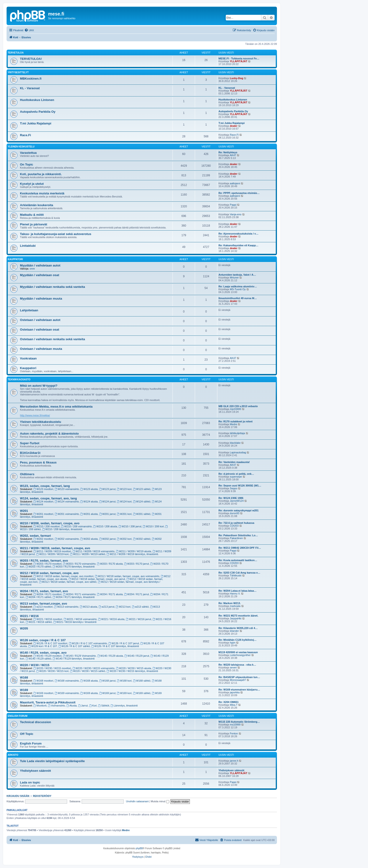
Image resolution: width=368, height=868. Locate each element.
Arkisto (13, 755)
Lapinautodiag (238, 452)
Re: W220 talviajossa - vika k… (237, 665)
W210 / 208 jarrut (130, 526)
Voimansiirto (56, 706)
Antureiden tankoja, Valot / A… (237, 275)
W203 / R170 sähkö (38, 567)
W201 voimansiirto (67, 514)
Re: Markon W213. (230, 603)
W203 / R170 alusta (110, 564)
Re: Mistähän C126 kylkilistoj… (238, 640)
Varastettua (28, 153)
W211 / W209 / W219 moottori (52, 551)
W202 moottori (43, 539)
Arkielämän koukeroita (36, 205)
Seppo (234, 488)
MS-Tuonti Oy (238, 289)
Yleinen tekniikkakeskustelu (40, 422)
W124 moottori (43, 502)
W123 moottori (43, 489)
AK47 (233, 155)
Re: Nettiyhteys (228, 152)
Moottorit (40, 706)
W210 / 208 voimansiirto (77, 526)
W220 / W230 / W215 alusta (134, 668)
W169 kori (124, 693)
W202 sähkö (142, 539)
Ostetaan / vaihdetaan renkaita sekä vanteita (52, 339)
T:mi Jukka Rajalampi (36, 123)
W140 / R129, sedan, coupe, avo (43, 653)
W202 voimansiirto (67, 539)
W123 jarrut (107, 489)
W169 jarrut (107, 693)
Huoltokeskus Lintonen (37, 100)
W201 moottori (43, 514)
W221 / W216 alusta (111, 619)
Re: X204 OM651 (229, 702)
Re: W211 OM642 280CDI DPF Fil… (240, 548)
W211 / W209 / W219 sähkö (88, 554)
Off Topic (27, 734)
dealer (234, 126)
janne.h (234, 761)
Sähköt (104, 706)
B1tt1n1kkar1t (30, 453)
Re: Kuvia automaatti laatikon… (238, 560)
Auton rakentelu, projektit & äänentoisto (49, 434)
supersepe (236, 477)
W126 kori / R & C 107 (42, 646)
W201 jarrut (107, 514)
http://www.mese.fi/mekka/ (35, 415)
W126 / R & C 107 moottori (50, 643)
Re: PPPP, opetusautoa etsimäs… (239, 193)
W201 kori (124, 514)
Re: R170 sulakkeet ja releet (236, 421)
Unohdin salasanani (137, 801)
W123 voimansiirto (67, 489)
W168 (24, 677)
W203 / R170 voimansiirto (79, 564)
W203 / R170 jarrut (136, 564)
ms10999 (235, 725)
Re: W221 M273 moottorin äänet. (238, 616)
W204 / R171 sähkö (38, 597)
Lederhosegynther (240, 655)
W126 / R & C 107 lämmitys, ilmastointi (115, 646)
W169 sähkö (142, 693)
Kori (93, 706)
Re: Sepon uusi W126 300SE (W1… (240, 486)
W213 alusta (88, 607)
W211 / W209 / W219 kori (52, 554)
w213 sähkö (140, 607)
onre (32, 269)
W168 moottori (43, 681)
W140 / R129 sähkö (38, 659)
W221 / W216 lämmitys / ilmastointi (75, 622)
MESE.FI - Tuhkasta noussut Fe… (239, 58)
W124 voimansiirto (67, 502)
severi (233, 667)
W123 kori (124, 489)
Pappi (233, 205)
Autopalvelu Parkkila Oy (38, 112)
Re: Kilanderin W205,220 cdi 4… (238, 628)
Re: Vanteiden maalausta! (234, 462)
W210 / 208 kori (153, 526)
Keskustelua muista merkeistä (42, 193)
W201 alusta (89, 514)
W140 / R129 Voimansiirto (79, 656)
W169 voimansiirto (67, 693)
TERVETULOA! (31, 59)
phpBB (139, 848)
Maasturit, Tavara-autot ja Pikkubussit (48, 702)
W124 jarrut (107, 502)
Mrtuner (234, 278)
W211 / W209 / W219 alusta (134, 551)
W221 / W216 (29, 616)
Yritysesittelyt (18, 72)
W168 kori (124, 681)
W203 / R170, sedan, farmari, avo (44, 561)
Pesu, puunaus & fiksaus (38, 462)
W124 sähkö (142, 502)
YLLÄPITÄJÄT (239, 61)
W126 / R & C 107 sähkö (74, 646)
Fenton (234, 733)
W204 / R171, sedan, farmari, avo (44, 591)
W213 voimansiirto (66, 607)
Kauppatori (15, 259)
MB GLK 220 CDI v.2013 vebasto (238, 406)
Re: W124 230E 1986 (231, 498)
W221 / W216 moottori (48, 619)
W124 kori (124, 502)
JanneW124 (237, 501)
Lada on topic (30, 782)
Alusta (71, 706)
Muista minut (160, 801)
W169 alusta (89, 693)
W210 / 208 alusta (105, 526)
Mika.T (234, 705)
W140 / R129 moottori (48, 656)
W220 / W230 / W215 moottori (52, 668)
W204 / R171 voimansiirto (79, 594)
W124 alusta (89, 502)
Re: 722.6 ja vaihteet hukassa (236, 523)
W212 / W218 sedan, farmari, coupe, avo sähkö (68, 582)
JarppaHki (236, 618)
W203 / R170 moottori (48, 564)
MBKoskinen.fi (31, 79)
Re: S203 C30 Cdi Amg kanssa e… (239, 573)
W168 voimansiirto (67, 681)
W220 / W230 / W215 (35, 665)
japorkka (235, 692)
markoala (235, 606)
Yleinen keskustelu (21, 147)
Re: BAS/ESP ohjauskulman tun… (239, 677)
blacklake (235, 443)
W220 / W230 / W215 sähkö (88, 671)
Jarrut (83, 706)
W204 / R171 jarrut (136, 594)
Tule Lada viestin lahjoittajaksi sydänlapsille (52, 761)
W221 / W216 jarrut (138, 619)
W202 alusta (89, 539)
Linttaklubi (28, 246)
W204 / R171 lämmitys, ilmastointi (74, 597)
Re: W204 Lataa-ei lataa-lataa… (238, 591)
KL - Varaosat (30, 88)
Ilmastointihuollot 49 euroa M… (238, 298)
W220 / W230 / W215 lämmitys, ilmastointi (132, 671)
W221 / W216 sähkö (39, 622)
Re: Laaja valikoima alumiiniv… (238, 286)
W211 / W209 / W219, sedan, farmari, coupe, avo (55, 548)
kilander (234, 631)
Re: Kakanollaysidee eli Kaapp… (238, 245)
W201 (24, 511)
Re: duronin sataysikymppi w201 (239, 510)
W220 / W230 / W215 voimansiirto (94, 668)
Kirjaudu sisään (18, 796)
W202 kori (124, 539)
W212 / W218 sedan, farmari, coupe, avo (49, 573)
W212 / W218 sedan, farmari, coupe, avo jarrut (97, 579)
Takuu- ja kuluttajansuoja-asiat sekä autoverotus (56, 234)
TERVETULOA (16, 53)
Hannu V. (235, 594)
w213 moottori (43, 607)
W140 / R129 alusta (110, 656)
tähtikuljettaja (237, 433)
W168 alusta (89, 681)
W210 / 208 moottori (47, 526)
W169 (24, 690)
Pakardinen (236, 538)
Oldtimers (27, 474)
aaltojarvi (235, 183)
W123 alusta (89, 489)
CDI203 (234, 526)
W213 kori (123, 607)
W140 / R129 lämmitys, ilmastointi (74, 659)
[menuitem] (29, 30)
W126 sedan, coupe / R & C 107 (43, 640)
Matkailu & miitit (32, 215)
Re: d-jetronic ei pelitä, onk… (236, 474)
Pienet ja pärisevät (34, 224)
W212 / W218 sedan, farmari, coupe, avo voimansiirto (127, 576)
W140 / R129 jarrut (137, 656)
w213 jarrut (106, 607)
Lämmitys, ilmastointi (124, 706)
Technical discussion (35, 722)
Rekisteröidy (42, 796)
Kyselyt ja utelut (32, 184)
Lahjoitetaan (29, 310)
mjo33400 (235, 409)
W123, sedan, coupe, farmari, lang (45, 486)
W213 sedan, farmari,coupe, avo (44, 604)
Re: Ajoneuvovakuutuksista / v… (238, 234)
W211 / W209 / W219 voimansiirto (94, 551)
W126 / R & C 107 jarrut (124, 643)
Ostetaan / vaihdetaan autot (40, 320)
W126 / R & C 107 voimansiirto (88, 643)
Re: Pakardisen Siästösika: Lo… (238, 535)
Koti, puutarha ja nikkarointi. (41, 174)
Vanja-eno (236, 214)
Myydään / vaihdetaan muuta (41, 299)
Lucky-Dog (236, 78)
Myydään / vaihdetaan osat (40, 275)
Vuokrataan (28, 358)
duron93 (234, 513)
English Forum (18, 716)
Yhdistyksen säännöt (35, 771)
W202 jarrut (107, 539)
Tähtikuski (236, 575)
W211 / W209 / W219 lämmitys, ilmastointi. (133, 554)
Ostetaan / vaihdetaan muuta (41, 349)
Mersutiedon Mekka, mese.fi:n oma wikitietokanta (56, 407)
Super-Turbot (30, 443)
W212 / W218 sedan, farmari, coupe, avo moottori (64, 576)
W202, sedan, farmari (35, 536)
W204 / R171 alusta (110, 594)
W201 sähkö (142, 514)
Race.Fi (25, 135)
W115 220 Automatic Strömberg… (239, 722)
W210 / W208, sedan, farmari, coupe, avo (50, 523)
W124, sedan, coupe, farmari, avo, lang (48, 498)
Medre (233, 424)
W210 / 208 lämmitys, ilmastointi (62, 529)
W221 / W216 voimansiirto (80, 619)
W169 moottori (43, 693)
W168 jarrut (107, 681)
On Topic (27, 164)
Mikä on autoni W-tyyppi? (39, 386)
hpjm (233, 643)
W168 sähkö (142, 681)
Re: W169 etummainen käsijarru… (239, 690)
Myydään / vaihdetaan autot (40, 265)
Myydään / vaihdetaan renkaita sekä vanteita (52, 287)
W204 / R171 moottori (48, 594)
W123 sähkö (142, 489)
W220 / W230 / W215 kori (52, 671)
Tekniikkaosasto (19, 380)
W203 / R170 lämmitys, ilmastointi (74, 567)
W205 (24, 628)
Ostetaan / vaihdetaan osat (40, 330)
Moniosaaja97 (238, 680)
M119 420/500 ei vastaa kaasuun (238, 652)
